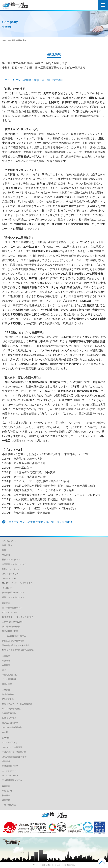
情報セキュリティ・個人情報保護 (17, 704)
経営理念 (6, 661)
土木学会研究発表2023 (12, 608)
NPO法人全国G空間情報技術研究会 (18, 650)
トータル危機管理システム (14, 636)
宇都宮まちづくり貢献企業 (14, 752)
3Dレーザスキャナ (10, 574)
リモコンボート (9, 588)
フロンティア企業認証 (12, 747)
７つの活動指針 (9, 679)
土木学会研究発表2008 (12, 622)
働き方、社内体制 (10, 723)
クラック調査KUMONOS (13, 593)
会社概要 (12, 40)
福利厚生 (6, 795)
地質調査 (6, 555)
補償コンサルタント (11, 560)
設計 (4, 550)
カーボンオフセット (11, 771)
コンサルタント (9, 541)
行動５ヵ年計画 (9, 718)
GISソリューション (11, 569)
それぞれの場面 (9, 805)
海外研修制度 (8, 694)
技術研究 (6, 603)
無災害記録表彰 (9, 713)
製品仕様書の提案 (10, 631)
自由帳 (5, 732)
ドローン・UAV (9, 578)
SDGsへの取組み (10, 743)
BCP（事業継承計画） (12, 709)
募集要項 (6, 800)
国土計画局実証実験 (11, 627)
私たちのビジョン (10, 675)
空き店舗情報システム (12, 780)
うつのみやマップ (10, 776)
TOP (4, 40)
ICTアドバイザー (10, 612)
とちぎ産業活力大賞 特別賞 (14, 757)
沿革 (4, 670)
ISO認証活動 (8, 699)
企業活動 (6, 690)
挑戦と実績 (7, 684)
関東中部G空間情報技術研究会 (16, 645)
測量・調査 (7, 545)
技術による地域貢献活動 (13, 641)
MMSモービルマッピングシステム (17, 583)
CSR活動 (6, 738)
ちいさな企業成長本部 (12, 727)
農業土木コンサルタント (13, 597)
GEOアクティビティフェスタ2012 (17, 617)
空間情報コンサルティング (14, 564)
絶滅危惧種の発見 (10, 766)
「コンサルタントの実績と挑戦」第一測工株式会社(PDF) (40, 522)
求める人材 (7, 791)
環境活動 (6, 761)
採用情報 (6, 786)
